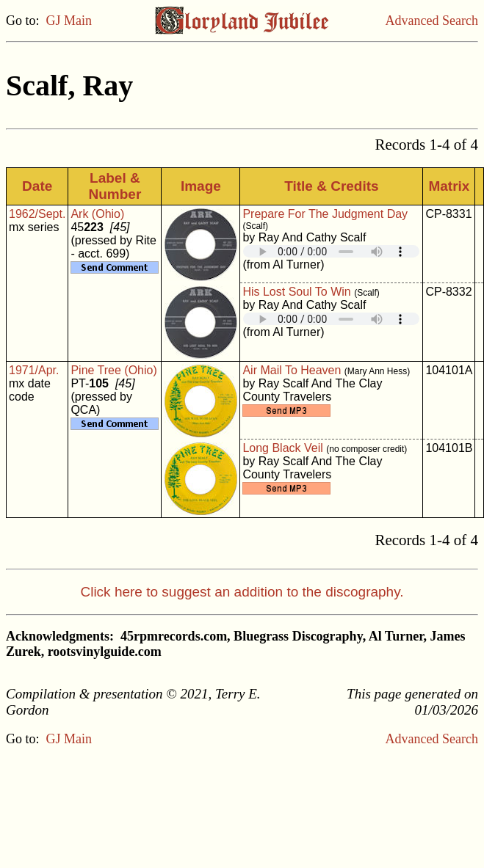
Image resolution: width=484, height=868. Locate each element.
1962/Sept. (37, 214)
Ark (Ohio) (97, 214)
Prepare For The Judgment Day (325, 214)
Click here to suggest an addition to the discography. (242, 592)
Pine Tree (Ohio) (113, 370)
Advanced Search (432, 21)
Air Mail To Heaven (292, 370)
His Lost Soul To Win (296, 292)
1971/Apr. (34, 370)
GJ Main (69, 21)
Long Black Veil (282, 448)
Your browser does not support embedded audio (331, 251)
